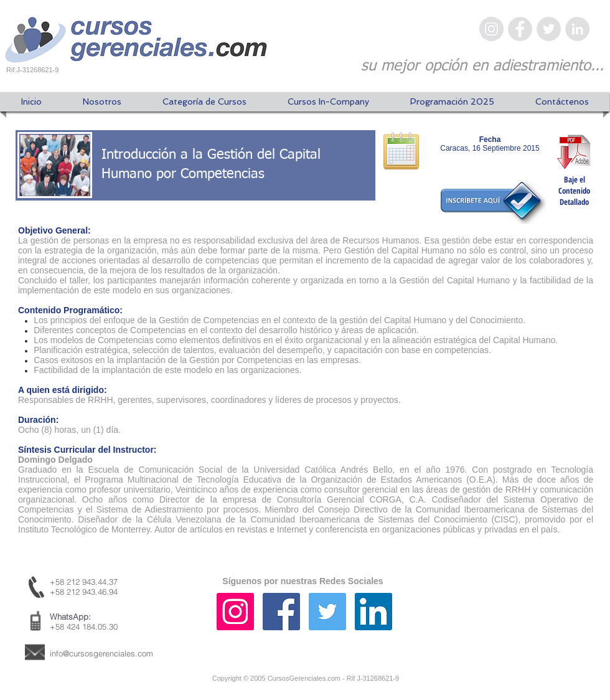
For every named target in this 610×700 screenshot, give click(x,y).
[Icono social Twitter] (327, 612)
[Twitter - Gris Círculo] (549, 29)
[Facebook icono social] (281, 612)
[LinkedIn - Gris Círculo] (577, 29)
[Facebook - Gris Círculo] (520, 29)
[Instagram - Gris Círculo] (491, 29)
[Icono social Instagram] (235, 612)
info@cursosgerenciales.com (101, 653)
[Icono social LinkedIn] (373, 612)
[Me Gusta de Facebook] (526, 624)
